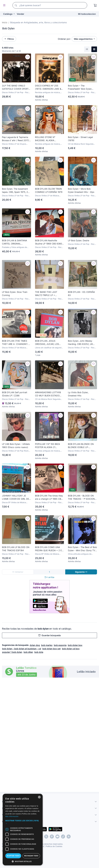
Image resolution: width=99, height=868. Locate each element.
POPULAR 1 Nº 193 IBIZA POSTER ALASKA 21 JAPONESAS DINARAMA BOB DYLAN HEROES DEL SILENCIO (48, 446)
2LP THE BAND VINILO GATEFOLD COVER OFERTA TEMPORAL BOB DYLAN (16, 87)
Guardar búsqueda (50, 635)
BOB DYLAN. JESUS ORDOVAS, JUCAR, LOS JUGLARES (47, 343)
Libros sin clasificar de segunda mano (49, 348)
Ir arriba (50, 577)
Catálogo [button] (8, 14)
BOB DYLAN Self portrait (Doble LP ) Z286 (15, 394)
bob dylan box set (51, 649)
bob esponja (60, 645)
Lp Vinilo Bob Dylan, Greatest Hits (78, 394)
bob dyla (39, 652)
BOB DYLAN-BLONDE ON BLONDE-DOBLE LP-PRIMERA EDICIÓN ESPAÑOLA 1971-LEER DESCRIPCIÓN (81, 446)
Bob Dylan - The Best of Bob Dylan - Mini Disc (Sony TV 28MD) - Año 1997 (82, 549)
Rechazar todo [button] (72, 856)
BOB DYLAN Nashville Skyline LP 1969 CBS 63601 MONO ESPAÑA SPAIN (49, 242)
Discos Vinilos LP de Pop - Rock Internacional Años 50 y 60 (16, 92)
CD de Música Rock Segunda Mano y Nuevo (81, 144)
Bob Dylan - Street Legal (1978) (80, 139)
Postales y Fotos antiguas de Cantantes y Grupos (14, 247)
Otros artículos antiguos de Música (80, 554)
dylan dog (35, 645)
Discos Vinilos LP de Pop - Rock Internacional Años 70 (82, 92)
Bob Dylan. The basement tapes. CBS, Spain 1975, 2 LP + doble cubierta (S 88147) (15, 191)
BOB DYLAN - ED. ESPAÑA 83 (81, 294)
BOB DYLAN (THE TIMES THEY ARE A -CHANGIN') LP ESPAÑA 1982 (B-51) (16, 343)
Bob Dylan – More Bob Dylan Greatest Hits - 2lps (81, 190)
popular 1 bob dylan (12, 652)
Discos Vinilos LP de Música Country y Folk (47, 196)
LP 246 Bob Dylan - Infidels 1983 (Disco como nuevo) (16, 446)
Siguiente (81, 572)
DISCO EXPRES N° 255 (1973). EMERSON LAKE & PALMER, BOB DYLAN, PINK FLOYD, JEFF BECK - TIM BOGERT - (49, 87)
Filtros (9, 39)
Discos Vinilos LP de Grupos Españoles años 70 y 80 (14, 144)
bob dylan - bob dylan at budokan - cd (22, 649)
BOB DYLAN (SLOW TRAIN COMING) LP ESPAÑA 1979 (49, 190)
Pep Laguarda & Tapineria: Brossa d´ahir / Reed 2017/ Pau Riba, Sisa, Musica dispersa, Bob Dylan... (16, 139)
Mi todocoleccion (87, 14)
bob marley (47, 645)
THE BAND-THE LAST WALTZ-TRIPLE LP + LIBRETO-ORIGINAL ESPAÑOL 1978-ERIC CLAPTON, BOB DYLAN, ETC (47, 294)
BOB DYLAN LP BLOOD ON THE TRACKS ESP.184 (16, 549)
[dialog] (50, 836)
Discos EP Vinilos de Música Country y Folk (47, 554)
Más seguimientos (84, 39)
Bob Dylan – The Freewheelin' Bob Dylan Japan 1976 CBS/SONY (80, 87)
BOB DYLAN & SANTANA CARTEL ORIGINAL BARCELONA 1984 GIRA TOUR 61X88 (15, 242)
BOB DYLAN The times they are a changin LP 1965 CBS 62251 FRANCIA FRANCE (49, 497)
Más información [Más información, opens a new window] (60, 819)
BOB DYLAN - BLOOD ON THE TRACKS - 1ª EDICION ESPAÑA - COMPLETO (81, 497)
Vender (20, 14)
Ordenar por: (64, 39)
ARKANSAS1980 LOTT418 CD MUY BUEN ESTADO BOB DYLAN (48, 394)
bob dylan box (75, 645)
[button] (50, 823)
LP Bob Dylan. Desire (79, 240)
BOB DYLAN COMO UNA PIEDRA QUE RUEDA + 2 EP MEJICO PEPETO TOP (49, 549)
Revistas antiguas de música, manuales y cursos (48, 92)
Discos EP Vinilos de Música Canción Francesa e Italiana (14, 503)
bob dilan (28, 652)
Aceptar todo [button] (27, 856)
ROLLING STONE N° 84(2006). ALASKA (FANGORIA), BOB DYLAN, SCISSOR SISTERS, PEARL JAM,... (48, 139)
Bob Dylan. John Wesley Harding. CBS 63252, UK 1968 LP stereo (80, 343)
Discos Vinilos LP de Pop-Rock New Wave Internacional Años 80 (16, 451)
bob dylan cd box (71, 649)
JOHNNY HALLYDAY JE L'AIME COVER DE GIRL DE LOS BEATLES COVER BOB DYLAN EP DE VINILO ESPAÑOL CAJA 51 (16, 497)
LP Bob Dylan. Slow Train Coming (15, 294)
